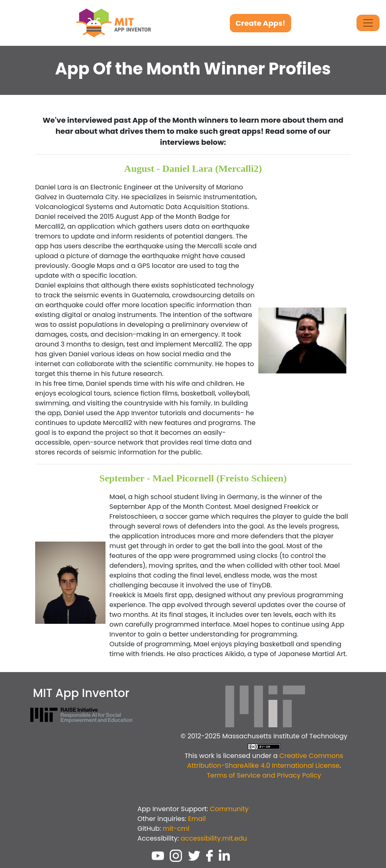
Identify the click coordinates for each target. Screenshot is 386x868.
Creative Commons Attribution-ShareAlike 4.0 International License (265, 761)
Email (197, 819)
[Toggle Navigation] (368, 23)
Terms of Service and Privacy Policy (264, 775)
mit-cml (176, 829)
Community (229, 809)
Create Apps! (260, 23)
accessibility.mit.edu (214, 838)
